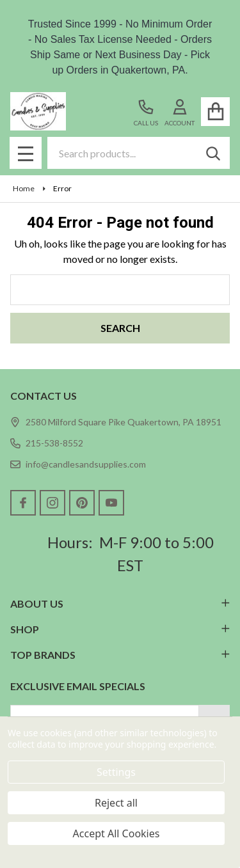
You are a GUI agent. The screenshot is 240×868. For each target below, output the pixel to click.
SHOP (120, 629)
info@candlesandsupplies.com (78, 464)
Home (24, 188)
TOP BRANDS (120, 655)
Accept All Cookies (116, 833)
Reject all (116, 803)
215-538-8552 (47, 443)
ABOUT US (120, 604)
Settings (116, 772)
